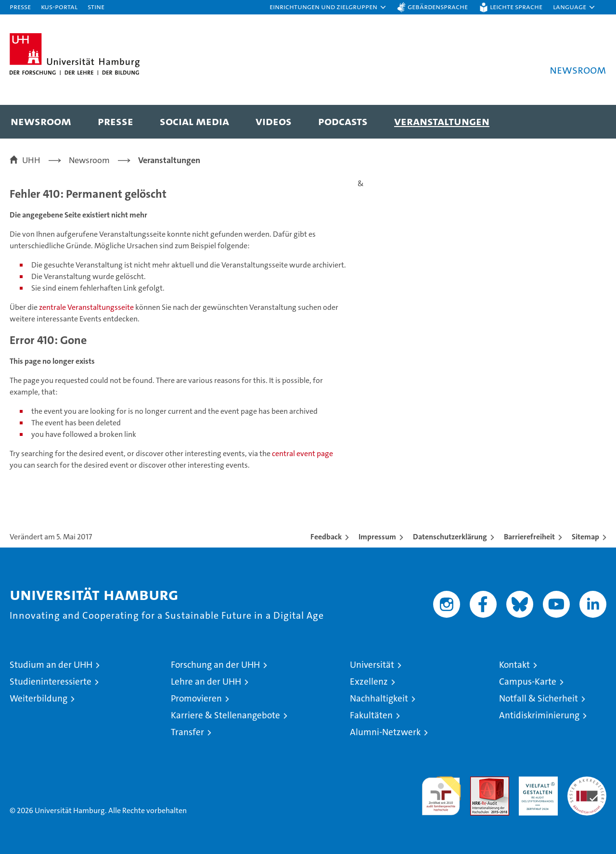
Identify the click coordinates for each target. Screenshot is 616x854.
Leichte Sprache (516, 6)
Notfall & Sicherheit (539, 698)
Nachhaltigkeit (379, 698)
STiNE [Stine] (96, 6)
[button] (328, 7)
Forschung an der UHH (215, 665)
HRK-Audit (536, 782)
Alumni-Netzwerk (385, 732)
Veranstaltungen (442, 121)
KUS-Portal (59, 6)
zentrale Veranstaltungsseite (87, 307)
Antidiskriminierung (539, 715)
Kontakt (514, 665)
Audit (479, 782)
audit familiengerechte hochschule (441, 792)
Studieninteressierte (51, 682)
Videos (274, 121)
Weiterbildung (38, 698)
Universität (372, 665)
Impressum (377, 537)
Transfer (187, 732)
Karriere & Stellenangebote (225, 715)
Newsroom (41, 121)
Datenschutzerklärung (450, 537)
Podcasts (343, 121)
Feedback (326, 537)
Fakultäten (371, 715)
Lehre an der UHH (206, 682)
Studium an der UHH (51, 665)
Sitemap (585, 537)
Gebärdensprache (438, 6)
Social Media (194, 121)
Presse (20, 6)
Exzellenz (369, 682)
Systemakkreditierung (587, 782)
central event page (302, 453)
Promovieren (196, 698)
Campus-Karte (528, 682)
